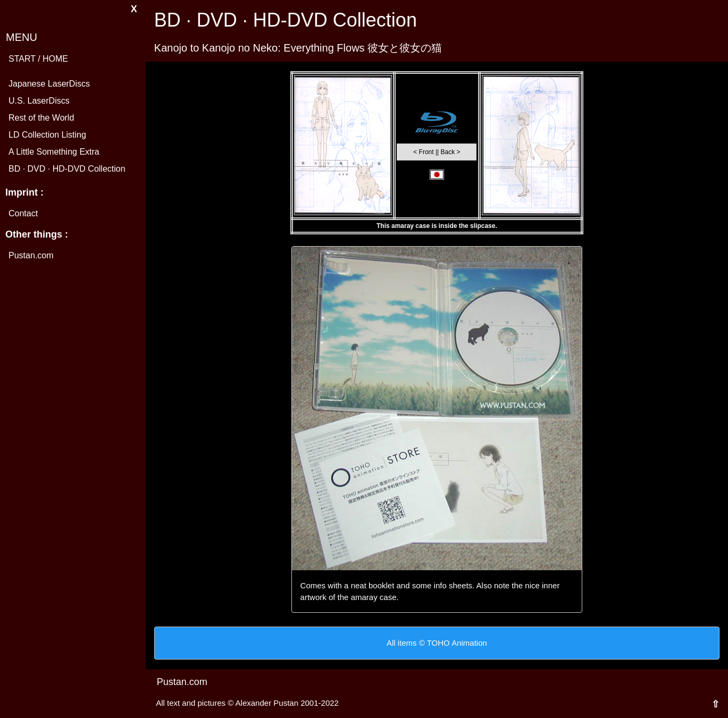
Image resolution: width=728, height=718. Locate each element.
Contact (23, 213)
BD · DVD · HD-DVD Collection (67, 169)
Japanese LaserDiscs (49, 84)
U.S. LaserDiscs (39, 101)
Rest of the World (41, 118)
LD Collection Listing (47, 135)
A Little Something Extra (54, 152)
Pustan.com (31, 255)
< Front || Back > (437, 152)
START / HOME (38, 59)
